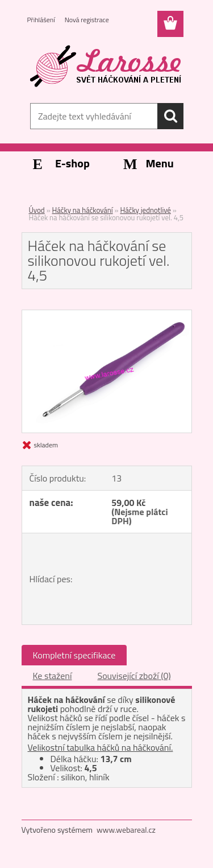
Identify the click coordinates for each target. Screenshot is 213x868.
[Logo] (106, 67)
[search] (170, 116)
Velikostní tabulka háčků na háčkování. (101, 747)
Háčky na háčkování (83, 210)
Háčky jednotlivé (145, 210)
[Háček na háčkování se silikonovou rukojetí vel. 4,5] (107, 315)
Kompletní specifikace (74, 655)
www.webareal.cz (126, 830)
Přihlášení (41, 20)
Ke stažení (53, 676)
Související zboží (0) (134, 676)
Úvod (37, 210)
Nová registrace (87, 20)
